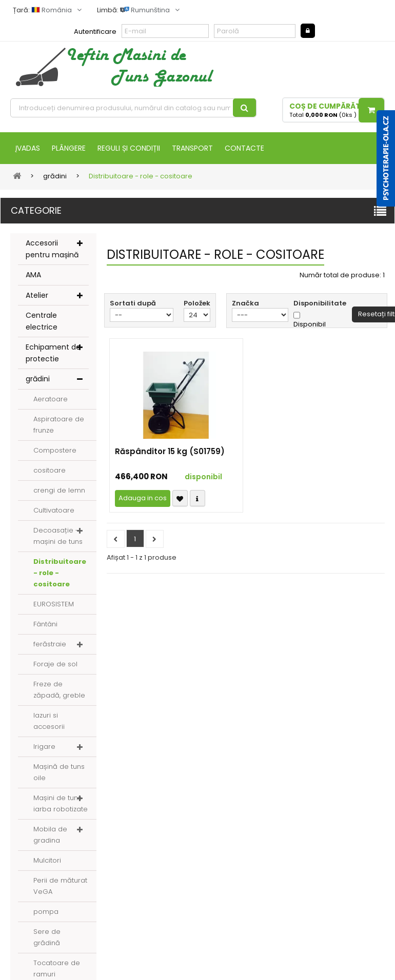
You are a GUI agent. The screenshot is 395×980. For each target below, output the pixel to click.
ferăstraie (50, 644)
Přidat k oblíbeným (180, 498)
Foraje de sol (55, 664)
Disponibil (310, 324)
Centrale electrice (42, 321)
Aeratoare (51, 399)
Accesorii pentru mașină (52, 249)
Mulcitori (47, 860)
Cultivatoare (54, 510)
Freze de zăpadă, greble (59, 690)
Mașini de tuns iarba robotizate (61, 803)
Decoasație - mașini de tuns (58, 536)
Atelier (37, 295)
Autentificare (95, 32)
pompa (46, 912)
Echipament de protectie (53, 353)
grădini (38, 379)
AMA (33, 275)
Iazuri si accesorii (49, 721)
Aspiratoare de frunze (59, 425)
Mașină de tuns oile (59, 772)
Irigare (44, 747)
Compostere (55, 450)
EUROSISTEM (54, 604)
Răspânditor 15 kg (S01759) (170, 452)
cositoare (50, 470)
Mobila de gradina (50, 835)
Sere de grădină (47, 937)
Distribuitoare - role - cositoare (60, 573)
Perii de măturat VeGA (60, 886)
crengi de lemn (59, 490)
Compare (197, 498)
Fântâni (45, 624)
